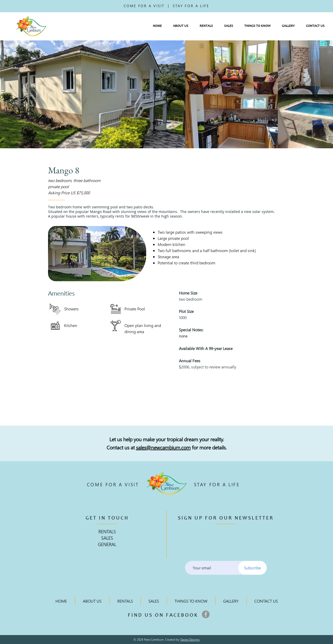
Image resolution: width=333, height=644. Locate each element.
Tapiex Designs (190, 640)
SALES (107, 538)
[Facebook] (206, 614)
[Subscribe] (252, 568)
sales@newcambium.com (163, 447)
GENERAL (107, 544)
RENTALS (107, 531)
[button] (181, 26)
